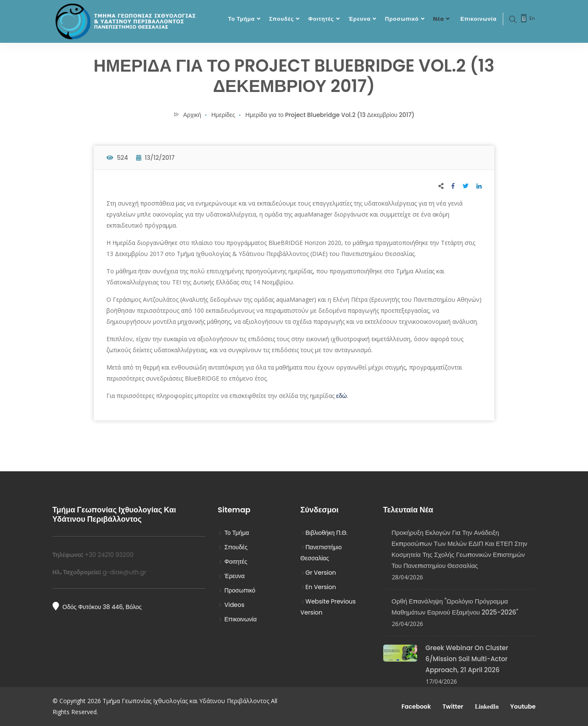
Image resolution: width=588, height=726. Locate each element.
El (524, 18)
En (532, 18)
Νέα (439, 19)
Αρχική (187, 115)
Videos (231, 605)
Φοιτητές (321, 19)
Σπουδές (281, 19)
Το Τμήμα (241, 19)
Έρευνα (359, 19)
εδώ (341, 396)
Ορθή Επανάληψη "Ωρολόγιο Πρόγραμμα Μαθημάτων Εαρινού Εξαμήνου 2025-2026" (455, 607)
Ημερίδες (223, 115)
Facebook (416, 707)
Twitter (452, 707)
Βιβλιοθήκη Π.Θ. (324, 533)
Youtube (522, 707)
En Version (318, 587)
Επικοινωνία (478, 19)
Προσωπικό (402, 19)
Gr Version (318, 573)
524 (117, 158)
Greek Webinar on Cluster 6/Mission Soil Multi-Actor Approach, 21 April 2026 (467, 659)
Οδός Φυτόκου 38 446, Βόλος (97, 606)
